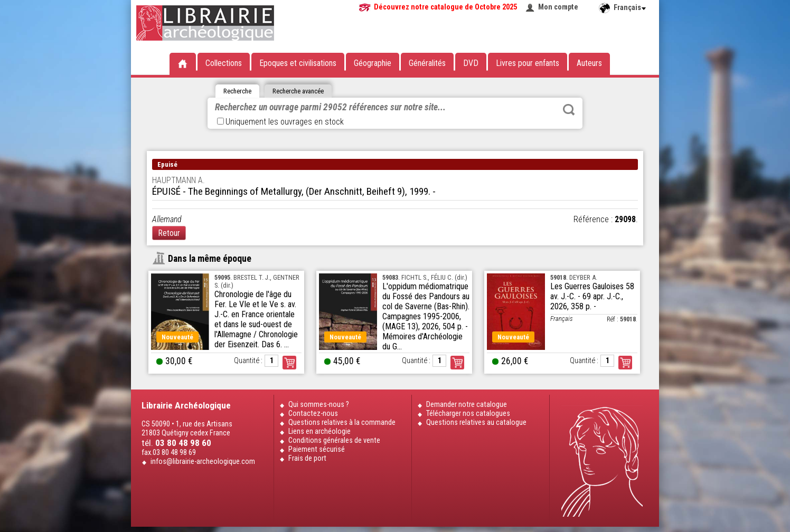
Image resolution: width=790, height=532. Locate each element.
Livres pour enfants (528, 63)
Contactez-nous (313, 414)
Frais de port (307, 458)
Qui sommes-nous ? (319, 405)
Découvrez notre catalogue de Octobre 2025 (445, 7)
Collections (224, 63)
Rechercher (569, 110)
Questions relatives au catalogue (476, 422)
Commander (289, 363)
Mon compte (558, 7)
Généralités (427, 63)
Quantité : (248, 361)
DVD (471, 63)
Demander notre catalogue (467, 405)
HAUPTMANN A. (178, 180)
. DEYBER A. (574, 277)
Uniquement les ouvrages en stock (280, 122)
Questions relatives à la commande (342, 422)
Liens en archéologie (319, 431)
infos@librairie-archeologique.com (203, 462)
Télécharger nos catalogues (468, 414)
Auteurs (589, 63)
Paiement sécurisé (317, 449)
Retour (169, 233)
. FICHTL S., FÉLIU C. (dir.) (425, 277)
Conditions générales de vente (334, 440)
